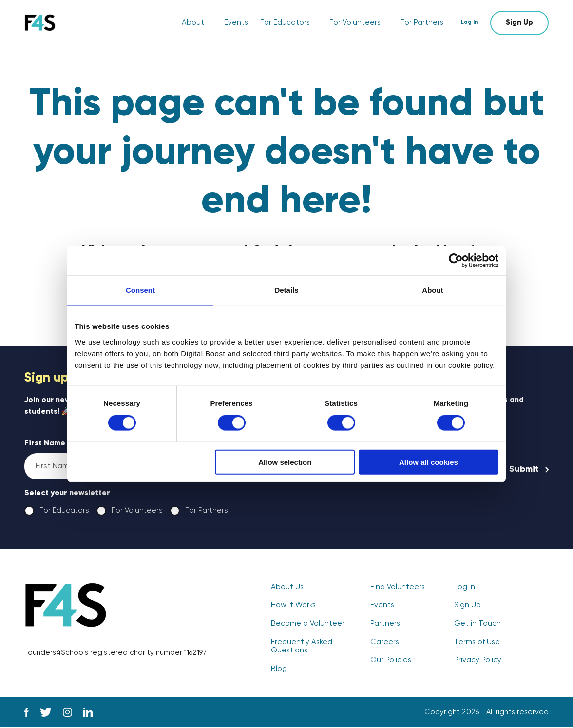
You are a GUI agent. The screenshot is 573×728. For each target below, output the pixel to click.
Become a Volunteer (307, 625)
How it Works (293, 607)
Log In (472, 23)
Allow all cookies (429, 462)
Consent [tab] (140, 290)
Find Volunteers (397, 589)
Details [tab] (286, 290)
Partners (385, 625)
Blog (279, 670)
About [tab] (432, 290)
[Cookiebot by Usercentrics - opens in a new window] (456, 261)
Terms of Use (477, 643)
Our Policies (391, 661)
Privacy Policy (478, 661)
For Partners (422, 23)
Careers (385, 643)
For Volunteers (357, 23)
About (197, 23)
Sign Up (519, 23)
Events (239, 23)
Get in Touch (477, 625)
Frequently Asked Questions (301, 648)
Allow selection (285, 462)
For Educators (287, 23)
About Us (287, 589)
